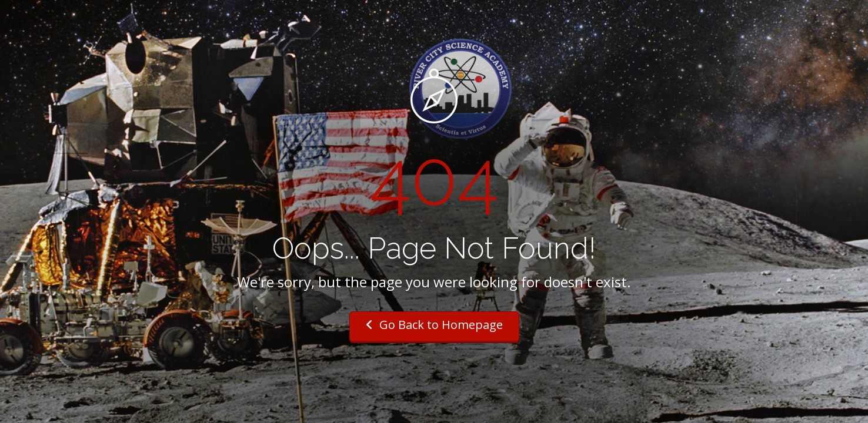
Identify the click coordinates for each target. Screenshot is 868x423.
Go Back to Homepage (434, 325)
